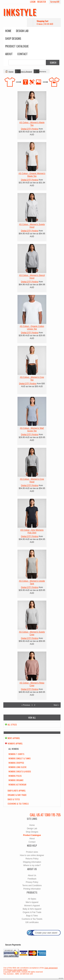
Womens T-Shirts (16, 754)
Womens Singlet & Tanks (20, 758)
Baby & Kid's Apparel (17, 791)
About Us (32, 875)
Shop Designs (13, 38)
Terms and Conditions (32, 885)
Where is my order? (32, 865)
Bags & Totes (14, 799)
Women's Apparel (25, 72)
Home (8, 31)
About (9, 54)
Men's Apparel (14, 738)
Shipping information (32, 862)
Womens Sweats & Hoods (20, 771)
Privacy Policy (32, 882)
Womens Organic (16, 780)
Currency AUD (55, 2)
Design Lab (22, 31)
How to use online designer (32, 855)
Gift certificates (32, 922)
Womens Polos (15, 776)
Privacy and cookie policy (17, 970)
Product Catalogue (17, 46)
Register (42, 2)
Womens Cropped (16, 763)
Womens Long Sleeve (17, 767)
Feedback (32, 879)
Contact (22, 54)
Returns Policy (32, 859)
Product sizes (32, 852)
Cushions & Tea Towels (18, 804)
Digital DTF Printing (30, 129)
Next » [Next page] (56, 705)
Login (33, 2)
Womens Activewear (17, 785)
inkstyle (20, 12)
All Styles (12, 725)
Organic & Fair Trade (17, 795)
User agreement (51, 968)
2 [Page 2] (35, 705)
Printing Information (32, 889)
